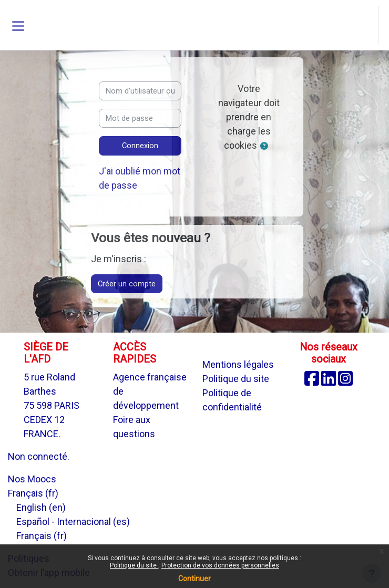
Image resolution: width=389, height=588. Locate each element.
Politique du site (134, 565)
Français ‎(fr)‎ (33, 493)
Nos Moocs (32, 479)
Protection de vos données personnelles (220, 565)
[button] (369, 25)
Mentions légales (238, 364)
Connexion (140, 146)
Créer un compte (127, 284)
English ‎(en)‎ (41, 507)
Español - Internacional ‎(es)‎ (73, 522)
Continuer (194, 579)
